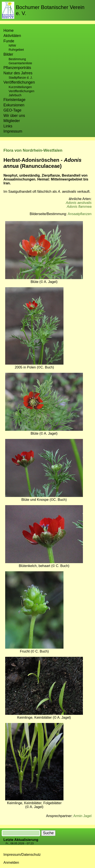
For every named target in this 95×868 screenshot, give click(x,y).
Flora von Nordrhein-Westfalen (33, 150)
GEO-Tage (12, 110)
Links (8, 126)
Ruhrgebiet (16, 50)
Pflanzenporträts (17, 68)
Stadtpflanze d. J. (21, 78)
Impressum (13, 131)
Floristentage (14, 100)
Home (9, 31)
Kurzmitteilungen (20, 87)
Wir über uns (14, 116)
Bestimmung (17, 59)
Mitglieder (12, 121)
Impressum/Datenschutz (22, 855)
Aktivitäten (12, 36)
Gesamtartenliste (20, 63)
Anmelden (11, 863)
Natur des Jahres (18, 73)
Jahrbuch (15, 95)
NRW (12, 46)
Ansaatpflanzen (80, 214)
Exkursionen (14, 105)
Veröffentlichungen (21, 91)
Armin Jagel (82, 816)
